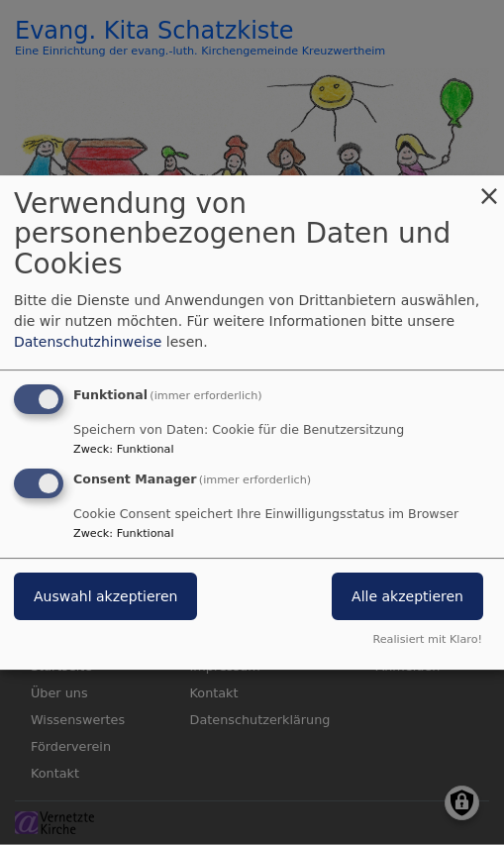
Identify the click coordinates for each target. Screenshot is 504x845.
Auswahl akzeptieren (105, 597)
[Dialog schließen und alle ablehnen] (489, 188)
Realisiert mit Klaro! (427, 639)
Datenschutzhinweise (88, 342)
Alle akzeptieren (407, 597)
